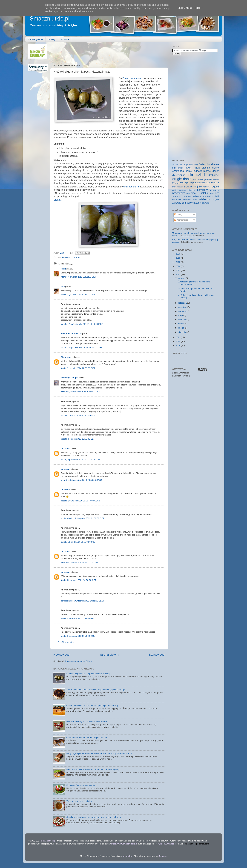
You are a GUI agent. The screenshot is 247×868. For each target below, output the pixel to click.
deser (216, 171)
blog (196, 165)
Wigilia (216, 200)
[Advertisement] (111, 51)
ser (217, 193)
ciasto (215, 168)
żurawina (205, 203)
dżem (195, 179)
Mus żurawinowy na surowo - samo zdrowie (87, 721)
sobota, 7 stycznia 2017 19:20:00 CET (79, 415)
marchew (188, 187)
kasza (202, 183)
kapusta (66, 257)
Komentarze (181, 220)
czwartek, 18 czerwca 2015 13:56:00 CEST (81, 392)
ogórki (215, 187)
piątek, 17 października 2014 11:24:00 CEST (82, 324)
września (183, 307)
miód (205, 187)
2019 (178, 258)
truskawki (187, 200)
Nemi (63, 269)
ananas (175, 165)
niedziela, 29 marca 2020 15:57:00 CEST (80, 562)
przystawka (179, 193)
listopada (183, 303)
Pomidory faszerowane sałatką (81, 785)
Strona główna (36, 39)
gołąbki (216, 179)
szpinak (196, 196)
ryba (193, 193)
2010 (178, 341)
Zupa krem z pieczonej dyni (79, 801)
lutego (181, 328)
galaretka (208, 179)
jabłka (181, 183)
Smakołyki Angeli (69, 378)
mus (210, 187)
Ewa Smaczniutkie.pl (71, 333)
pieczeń (192, 190)
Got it (199, 8)
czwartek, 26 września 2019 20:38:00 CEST (81, 480)
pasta (175, 190)
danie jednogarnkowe (198, 171)
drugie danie (182, 179)
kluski (208, 183)
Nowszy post (62, 655)
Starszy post (157, 655)
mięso (197, 186)
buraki (188, 168)
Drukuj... (58, 200)
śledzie (210, 196)
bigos (191, 165)
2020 (178, 254)
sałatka (205, 193)
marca (181, 324)
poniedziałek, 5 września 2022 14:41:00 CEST (82, 601)
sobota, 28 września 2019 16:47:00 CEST (80, 501)
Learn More (185, 8)
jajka (187, 183)
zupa (198, 203)
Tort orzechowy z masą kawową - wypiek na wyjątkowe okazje (96, 690)
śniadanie (177, 200)
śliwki (217, 196)
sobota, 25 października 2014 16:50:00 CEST (82, 348)
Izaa (63, 286)
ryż (198, 193)
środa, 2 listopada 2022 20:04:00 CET (79, 618)
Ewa (62, 253)
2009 (178, 345)
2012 (178, 274)
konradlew (128, 856)
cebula (197, 168)
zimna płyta (188, 203)
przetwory (76, 257)
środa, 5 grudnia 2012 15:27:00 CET (78, 294)
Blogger (163, 856)
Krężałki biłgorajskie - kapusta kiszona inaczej (88, 674)
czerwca (182, 311)
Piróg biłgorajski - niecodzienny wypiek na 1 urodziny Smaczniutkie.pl (99, 753)
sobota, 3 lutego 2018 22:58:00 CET (78, 439)
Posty (178, 215)
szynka (203, 196)
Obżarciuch (66, 357)
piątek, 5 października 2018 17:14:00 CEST (81, 460)
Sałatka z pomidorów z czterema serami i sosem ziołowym (94, 817)
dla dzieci (197, 175)
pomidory (202, 190)
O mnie (65, 39)
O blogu (52, 39)
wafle (195, 200)
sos (181, 196)
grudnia (182, 278)
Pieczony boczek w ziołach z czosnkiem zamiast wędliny (93, 769)
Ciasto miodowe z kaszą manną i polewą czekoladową (92, 706)
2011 (178, 337)
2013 (178, 270)
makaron (180, 187)
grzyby (175, 183)
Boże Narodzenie (209, 164)
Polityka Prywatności (165, 844)
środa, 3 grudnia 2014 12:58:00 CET (78, 368)
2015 (178, 262)
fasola (200, 179)
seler (212, 193)
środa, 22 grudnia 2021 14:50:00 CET (78, 580)
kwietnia (182, 320)
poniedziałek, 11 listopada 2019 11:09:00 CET (82, 518)
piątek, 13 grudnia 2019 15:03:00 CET (79, 542)
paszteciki (182, 190)
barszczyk (184, 165)
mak (174, 187)
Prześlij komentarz (66, 642)
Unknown (65, 448)
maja (181, 315)
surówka (187, 196)
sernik (175, 196)
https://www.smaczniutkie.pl (124, 844)
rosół (188, 193)
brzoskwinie (178, 168)
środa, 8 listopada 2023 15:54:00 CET (79, 636)
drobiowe (214, 175)
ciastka (206, 168)
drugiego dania (131, 187)
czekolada (178, 171)
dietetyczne (179, 175)
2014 (178, 266)
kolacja (215, 182)
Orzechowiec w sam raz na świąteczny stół (87, 737)
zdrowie (177, 203)
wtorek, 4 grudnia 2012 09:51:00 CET (78, 277)
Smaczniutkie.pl (50, 19)
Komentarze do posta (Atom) (79, 661)
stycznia (182, 332)
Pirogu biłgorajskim (132, 78)
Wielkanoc (205, 199)
